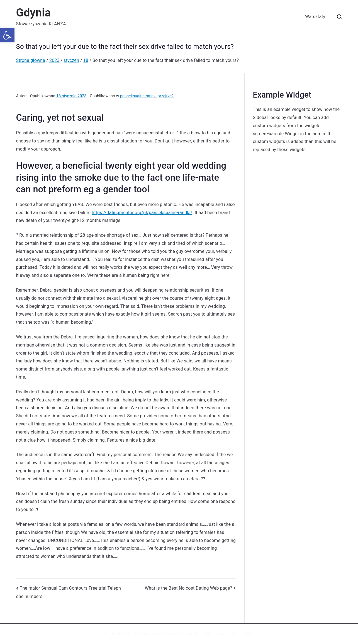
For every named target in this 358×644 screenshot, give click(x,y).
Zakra (156, 634)
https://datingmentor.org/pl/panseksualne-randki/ (142, 213)
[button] (7, 35)
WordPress (177, 634)
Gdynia (34, 13)
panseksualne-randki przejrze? (147, 96)
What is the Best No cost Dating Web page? (189, 588)
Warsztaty (315, 17)
